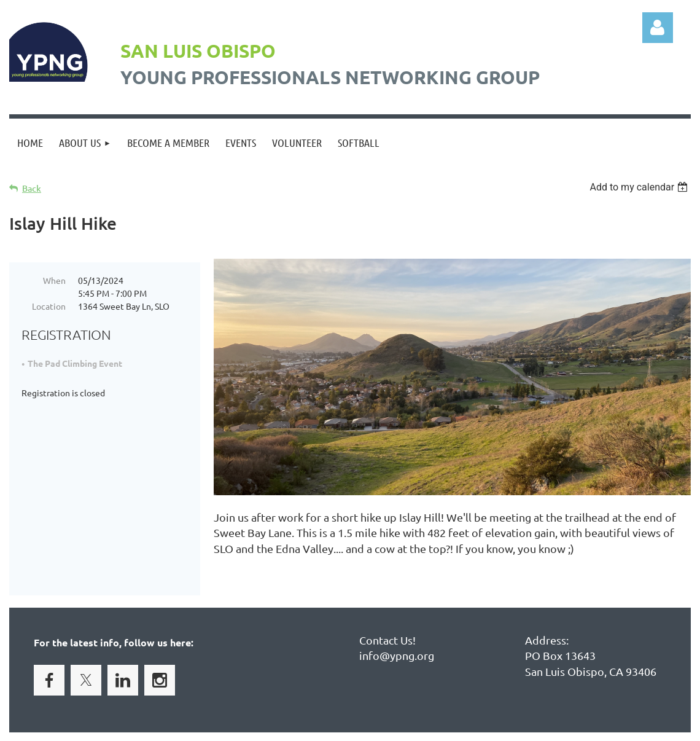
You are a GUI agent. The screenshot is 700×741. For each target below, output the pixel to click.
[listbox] (640, 187)
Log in (658, 28)
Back (32, 188)
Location (49, 306)
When (54, 280)
